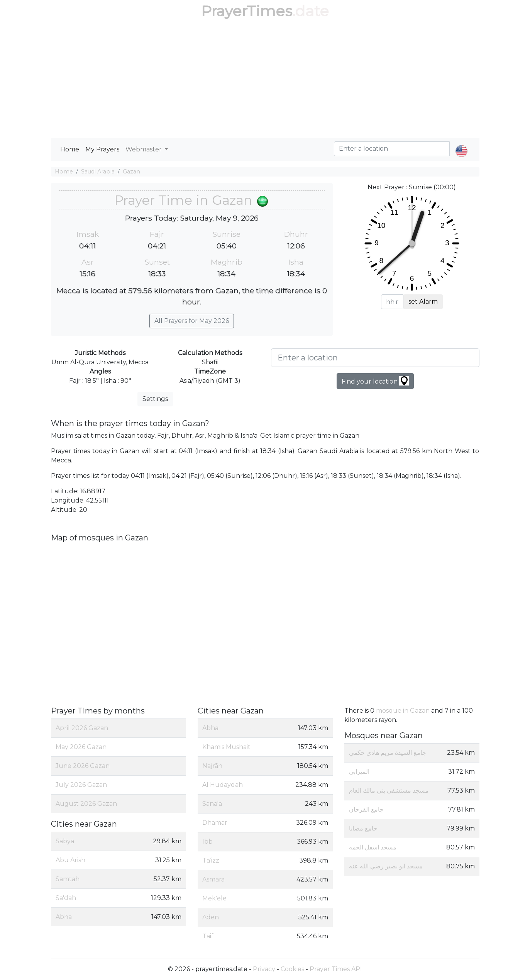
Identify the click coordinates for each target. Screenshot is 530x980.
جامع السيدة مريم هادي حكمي (388, 753)
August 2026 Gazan (86, 804)
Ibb (207, 842)
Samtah (68, 879)
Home (70, 149)
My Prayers (102, 149)
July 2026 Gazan (81, 785)
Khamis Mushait (226, 747)
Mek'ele (214, 898)
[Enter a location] (375, 358)
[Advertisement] (265, 80)
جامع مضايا (363, 828)
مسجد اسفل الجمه (373, 847)
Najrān (212, 766)
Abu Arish (70, 860)
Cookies (292, 969)
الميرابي (359, 772)
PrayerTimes (247, 11)
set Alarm (423, 301)
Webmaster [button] (144, 149)
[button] (461, 144)
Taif (208, 936)
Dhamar (215, 823)
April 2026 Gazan (82, 728)
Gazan (131, 172)
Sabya (65, 841)
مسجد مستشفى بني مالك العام (389, 791)
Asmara (213, 879)
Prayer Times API (336, 969)
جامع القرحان (366, 809)
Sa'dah (66, 898)
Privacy (264, 969)
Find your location (375, 381)
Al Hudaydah (223, 785)
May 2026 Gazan (81, 747)
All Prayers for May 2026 (192, 321)
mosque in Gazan (403, 711)
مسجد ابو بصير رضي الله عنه (386, 866)
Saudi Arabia (98, 172)
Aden (211, 917)
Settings (155, 399)
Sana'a (212, 804)
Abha (64, 917)
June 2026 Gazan (83, 766)
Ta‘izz (211, 860)
